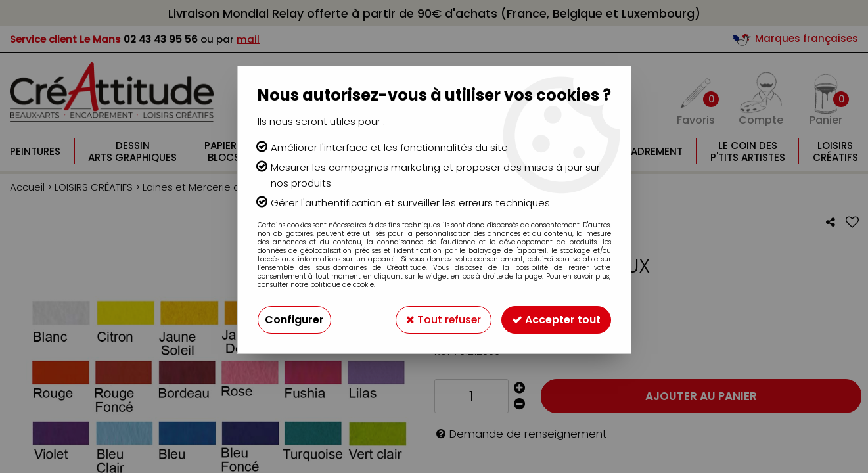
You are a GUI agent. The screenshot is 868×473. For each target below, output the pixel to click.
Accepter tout (556, 320)
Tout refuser (443, 320)
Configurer (294, 320)
